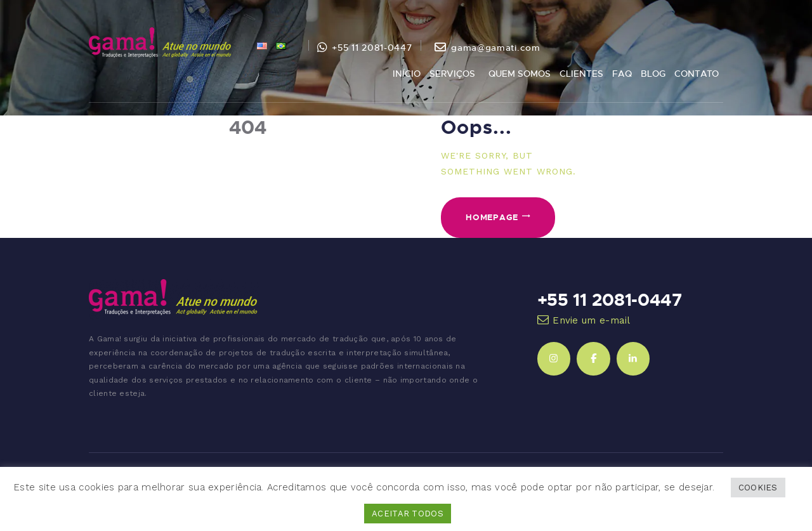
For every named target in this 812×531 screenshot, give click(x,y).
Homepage (492, 217)
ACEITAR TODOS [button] (408, 514)
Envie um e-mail (592, 320)
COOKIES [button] (758, 488)
